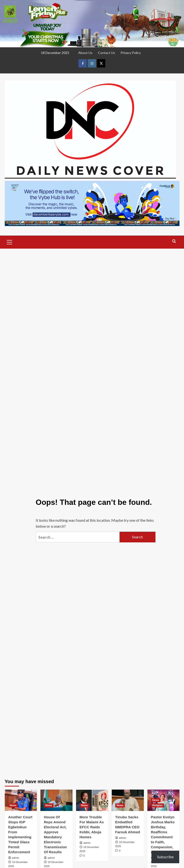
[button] (10, 241)
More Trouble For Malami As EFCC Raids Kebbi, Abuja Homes (92, 827)
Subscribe (165, 857)
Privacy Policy (131, 53)
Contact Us (107, 53)
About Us (85, 53)
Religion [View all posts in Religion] (157, 805)
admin (16, 858)
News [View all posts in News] (13, 805)
